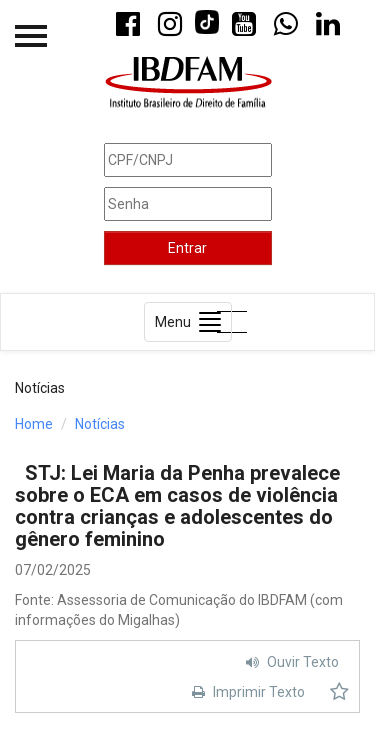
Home (34, 424)
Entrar (187, 248)
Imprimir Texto (246, 692)
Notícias (100, 424)
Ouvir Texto (290, 662)
